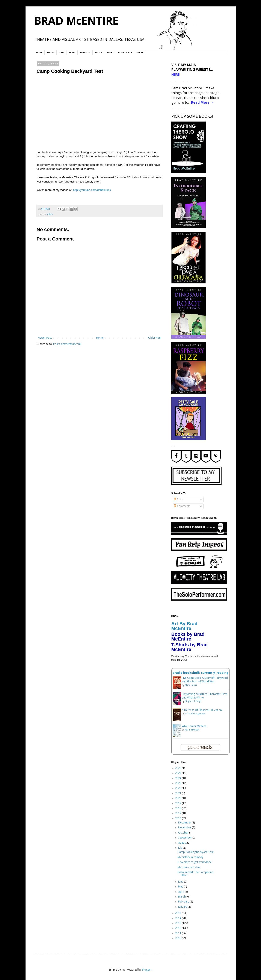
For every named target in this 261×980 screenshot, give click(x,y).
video (50, 214)
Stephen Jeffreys (193, 701)
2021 (179, 793)
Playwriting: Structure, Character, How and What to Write (205, 696)
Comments (182, 506)
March (182, 897)
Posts (179, 499)
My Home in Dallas (189, 867)
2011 (179, 933)
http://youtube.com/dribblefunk (92, 190)
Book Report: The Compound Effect (195, 874)
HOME (39, 52)
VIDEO (140, 52)
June (181, 882)
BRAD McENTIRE (76, 21)
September (185, 838)
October (184, 833)
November (185, 827)
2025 (179, 773)
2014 (179, 918)
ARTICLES (85, 52)
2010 (179, 938)
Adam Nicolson (192, 730)
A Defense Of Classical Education (202, 710)
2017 (179, 813)
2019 (179, 803)
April (181, 892)
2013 (179, 923)
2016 (179, 818)
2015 (179, 913)
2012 (179, 928)
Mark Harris (191, 685)
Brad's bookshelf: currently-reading (201, 673)
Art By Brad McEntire (184, 626)
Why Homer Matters (194, 726)
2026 (179, 768)
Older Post (155, 338)
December (185, 822)
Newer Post (45, 338)
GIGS (62, 52)
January (183, 907)
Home (100, 338)
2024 (179, 778)
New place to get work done (195, 862)
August (183, 843)
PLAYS (72, 52)
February (184, 902)
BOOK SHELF (125, 52)
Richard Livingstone (195, 714)
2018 (179, 808)
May (181, 886)
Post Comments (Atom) (67, 344)
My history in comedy (190, 857)
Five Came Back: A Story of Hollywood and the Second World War (205, 680)
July (181, 848)
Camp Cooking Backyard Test (195, 852)
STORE (110, 52)
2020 (179, 798)
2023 (179, 783)
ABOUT (51, 52)
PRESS (98, 52)
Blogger (147, 970)
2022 (179, 788)
